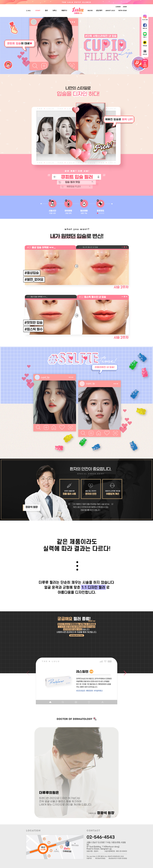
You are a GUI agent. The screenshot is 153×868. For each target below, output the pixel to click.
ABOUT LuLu (110, 11)
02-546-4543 (101, 837)
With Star (123, 11)
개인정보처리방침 (100, 858)
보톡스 (55, 11)
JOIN (125, 7)
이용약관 (89, 858)
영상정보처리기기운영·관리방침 (118, 858)
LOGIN (118, 7)
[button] (61, 644)
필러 (46, 11)
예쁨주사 (64, 11)
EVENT (38, 11)
